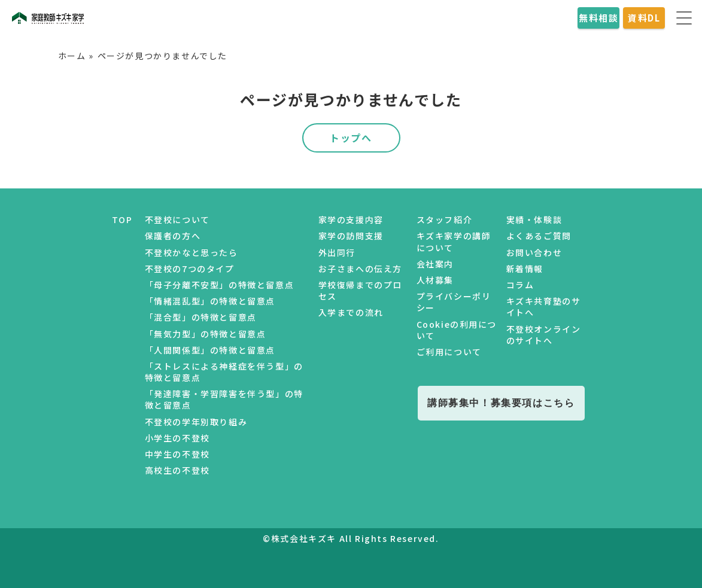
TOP (122, 220)
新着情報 (525, 269)
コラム (520, 285)
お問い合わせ (534, 252)
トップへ (351, 138)
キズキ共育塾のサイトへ (544, 307)
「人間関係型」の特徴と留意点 (210, 350)
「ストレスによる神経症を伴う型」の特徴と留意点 (224, 372)
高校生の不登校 (177, 470)
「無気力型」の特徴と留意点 (206, 334)
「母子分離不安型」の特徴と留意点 (220, 285)
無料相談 (598, 18)
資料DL (644, 18)
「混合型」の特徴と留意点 (201, 317)
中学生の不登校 (177, 454)
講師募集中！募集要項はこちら (501, 403)
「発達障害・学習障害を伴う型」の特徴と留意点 (224, 399)
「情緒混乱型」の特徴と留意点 (210, 301)
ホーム (72, 56)
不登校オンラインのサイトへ (544, 335)
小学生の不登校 (177, 438)
